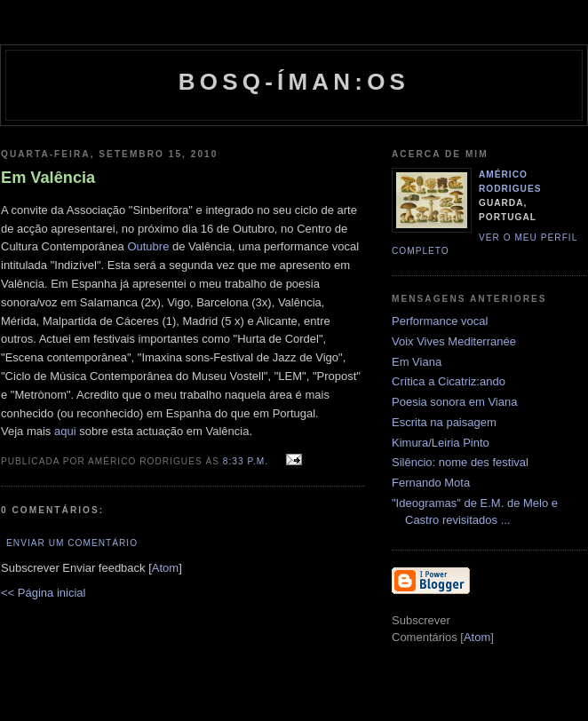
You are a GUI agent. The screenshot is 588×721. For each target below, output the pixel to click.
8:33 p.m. (247, 461)
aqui (65, 431)
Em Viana (417, 362)
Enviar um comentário (72, 543)
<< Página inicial (43, 593)
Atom (165, 568)
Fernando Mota (431, 483)
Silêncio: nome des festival (460, 462)
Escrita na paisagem (444, 422)
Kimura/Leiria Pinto (441, 443)
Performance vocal (440, 321)
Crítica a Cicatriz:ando (449, 381)
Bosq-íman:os (294, 82)
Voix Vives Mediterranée (454, 341)
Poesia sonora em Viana (454, 402)
